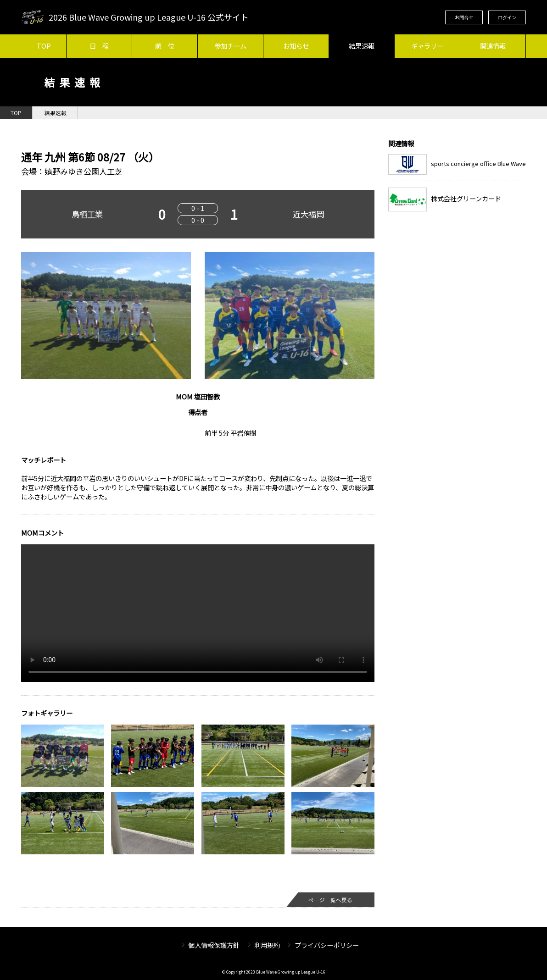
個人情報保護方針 (214, 945)
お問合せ (464, 17)
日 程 (99, 46)
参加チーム (230, 46)
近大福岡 (308, 214)
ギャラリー (427, 46)
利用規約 (267, 945)
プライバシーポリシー (327, 945)
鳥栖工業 (87, 214)
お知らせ (296, 46)
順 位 (165, 46)
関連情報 (493, 46)
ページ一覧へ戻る (330, 900)
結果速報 (362, 46)
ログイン (507, 17)
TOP (44, 46)
